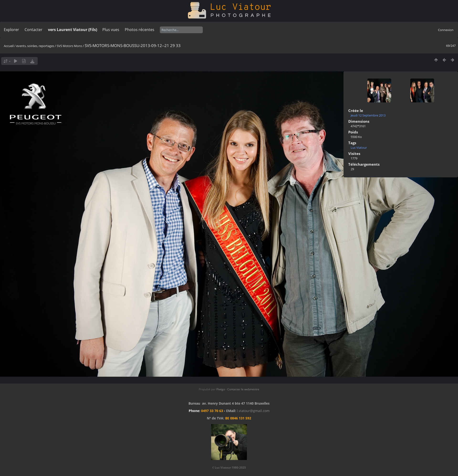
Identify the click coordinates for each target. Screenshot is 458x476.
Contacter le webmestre (243, 389)
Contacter (34, 30)
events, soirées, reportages (36, 46)
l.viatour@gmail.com (253, 411)
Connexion (446, 30)
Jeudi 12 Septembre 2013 (368, 115)
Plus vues (111, 30)
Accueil (9, 46)
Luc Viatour (359, 148)
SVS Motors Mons (69, 46)
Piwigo (221, 389)
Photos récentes (140, 30)
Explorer (11, 30)
